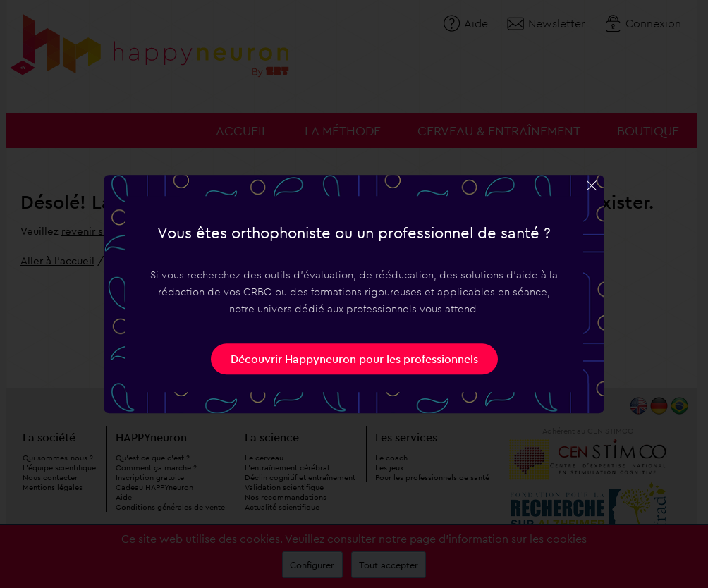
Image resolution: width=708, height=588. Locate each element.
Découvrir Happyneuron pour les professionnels (354, 359)
